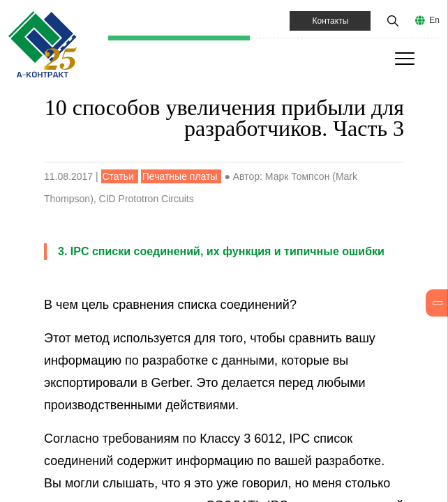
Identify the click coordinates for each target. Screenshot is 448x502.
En (434, 20)
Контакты (330, 21)
